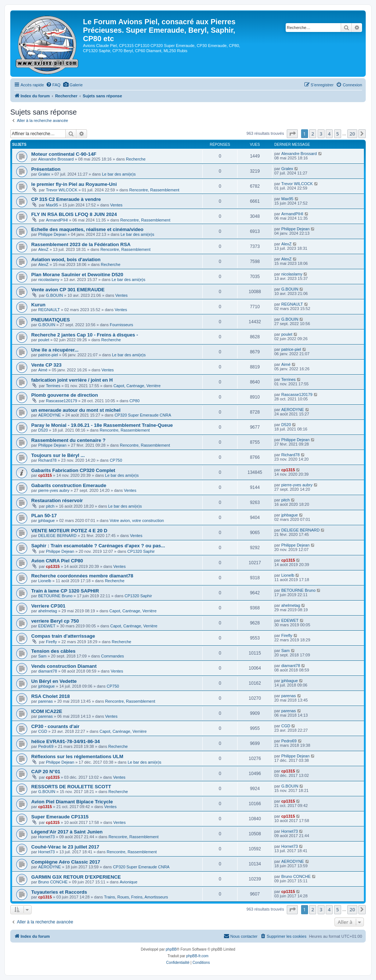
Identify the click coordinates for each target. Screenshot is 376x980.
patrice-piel (48, 355)
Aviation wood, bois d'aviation (66, 260)
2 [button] (313, 134)
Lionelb (45, 581)
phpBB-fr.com (197, 956)
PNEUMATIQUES (50, 320)
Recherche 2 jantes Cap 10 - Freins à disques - (85, 335)
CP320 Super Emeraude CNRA (143, 415)
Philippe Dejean (52, 234)
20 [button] (352, 134)
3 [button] (321, 134)
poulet (44, 340)
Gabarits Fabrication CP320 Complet (73, 470)
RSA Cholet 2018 (50, 696)
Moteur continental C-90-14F (64, 154)
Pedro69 (46, 746)
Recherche (136, 159)
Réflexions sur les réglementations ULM (77, 756)
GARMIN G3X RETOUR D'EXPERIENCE (76, 877)
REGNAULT (49, 310)
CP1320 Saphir (141, 551)
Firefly (51, 642)
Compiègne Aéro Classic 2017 (66, 862)
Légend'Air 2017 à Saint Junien (67, 832)
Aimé (43, 370)
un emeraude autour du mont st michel (76, 410)
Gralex (44, 174)
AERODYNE (50, 415)
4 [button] (329, 134)
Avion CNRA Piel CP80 (57, 561)
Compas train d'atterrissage (63, 636)
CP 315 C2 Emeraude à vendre (66, 199)
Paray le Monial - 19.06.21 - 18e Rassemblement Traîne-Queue (102, 425)
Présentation (46, 169)
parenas (46, 701)
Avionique (129, 882)
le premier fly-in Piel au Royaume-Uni (74, 184)
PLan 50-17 (44, 516)
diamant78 (48, 671)
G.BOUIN (54, 295)
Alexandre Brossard (56, 159)
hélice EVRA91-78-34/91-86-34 (66, 741)
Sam (42, 656)
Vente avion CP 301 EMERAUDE (68, 290)
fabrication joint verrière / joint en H (72, 380)
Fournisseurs (122, 325)
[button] (292, 134)
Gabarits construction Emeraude (69, 485)
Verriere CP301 (48, 606)
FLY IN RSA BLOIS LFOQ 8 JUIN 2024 (74, 214)
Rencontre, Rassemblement (154, 190)
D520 (43, 430)
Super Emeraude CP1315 (60, 817)
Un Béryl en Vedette (54, 681)
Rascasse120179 (62, 401)
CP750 (116, 460)
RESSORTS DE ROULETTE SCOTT (71, 787)
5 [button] (338, 134)
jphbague (46, 520)
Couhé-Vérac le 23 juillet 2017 (65, 847)
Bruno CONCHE (53, 882)
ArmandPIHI (57, 220)
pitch (50, 506)
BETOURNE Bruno (55, 596)
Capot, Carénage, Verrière (137, 386)
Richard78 (47, 460)
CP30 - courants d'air (55, 726)
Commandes (112, 656)
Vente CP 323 (46, 365)
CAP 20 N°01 (46, 772)
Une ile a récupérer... (55, 350)
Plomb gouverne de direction (65, 395)
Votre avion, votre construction (137, 520)
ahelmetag (48, 611)
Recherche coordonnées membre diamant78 (82, 576)
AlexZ (43, 249)
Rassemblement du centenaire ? (68, 440)
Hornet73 (46, 837)
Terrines (53, 386)
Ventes (116, 205)
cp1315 (45, 475)
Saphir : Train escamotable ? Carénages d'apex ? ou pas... (98, 546)
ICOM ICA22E (47, 711)
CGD (43, 731)
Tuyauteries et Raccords (59, 892)
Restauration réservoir (57, 500)
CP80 (135, 401)
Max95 (52, 205)
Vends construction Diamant (64, 666)
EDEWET (47, 626)
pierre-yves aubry (54, 490)
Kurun (38, 305)
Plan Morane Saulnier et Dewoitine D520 (77, 275)
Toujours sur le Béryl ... (58, 455)
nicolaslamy (49, 280)
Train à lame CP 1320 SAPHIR (65, 591)
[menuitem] (53, 85)
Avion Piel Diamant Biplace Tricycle (72, 802)
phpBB (171, 949)
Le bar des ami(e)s (119, 174)
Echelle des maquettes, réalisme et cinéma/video (87, 229)
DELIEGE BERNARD (57, 536)
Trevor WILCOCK (62, 190)
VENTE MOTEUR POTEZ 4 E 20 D (69, 531)
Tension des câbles (53, 651)
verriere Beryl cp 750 (55, 621)
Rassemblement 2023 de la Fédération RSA (81, 244)
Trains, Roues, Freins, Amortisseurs (136, 897)
